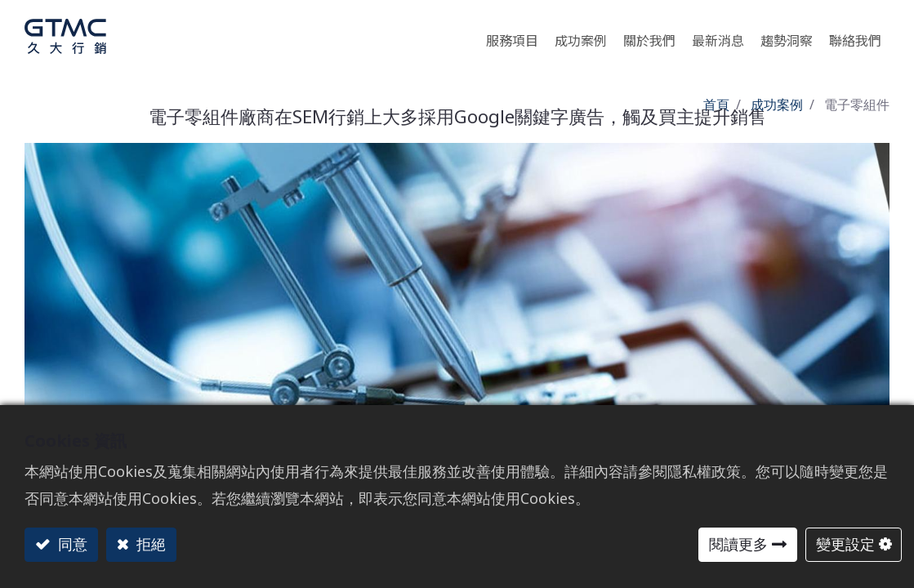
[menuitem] (787, 36)
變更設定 (845, 544)
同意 (71, 544)
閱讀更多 (738, 544)
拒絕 (149, 544)
